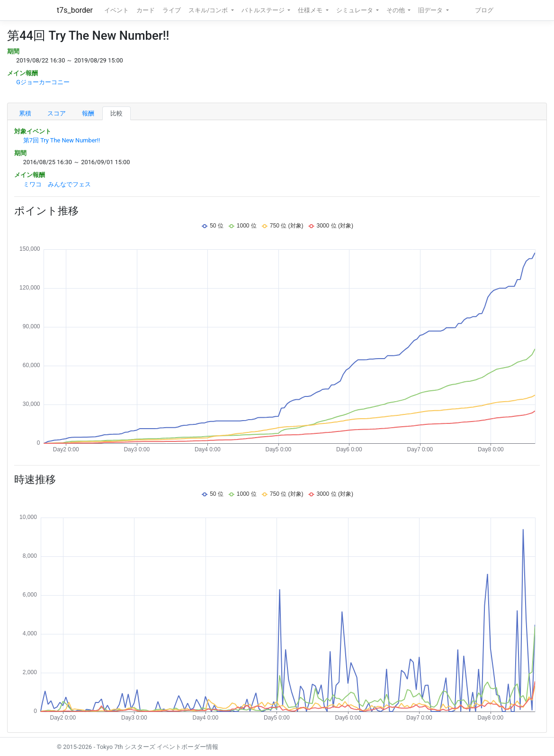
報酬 (88, 113)
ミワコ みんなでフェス (57, 184)
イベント (116, 10)
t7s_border (75, 10)
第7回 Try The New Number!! (62, 140)
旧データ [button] (431, 10)
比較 (116, 113)
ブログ (484, 10)
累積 (25, 113)
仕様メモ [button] (311, 10)
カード (146, 10)
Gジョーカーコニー (43, 82)
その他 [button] (396, 10)
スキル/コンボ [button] (209, 10)
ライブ (172, 10)
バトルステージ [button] (264, 10)
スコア (57, 113)
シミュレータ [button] (355, 10)
